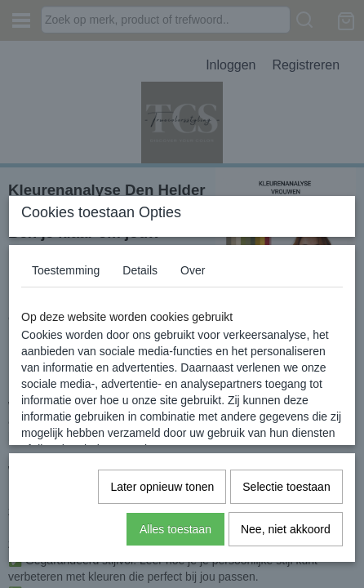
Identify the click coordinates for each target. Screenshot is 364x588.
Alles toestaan (175, 529)
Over (193, 270)
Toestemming (66, 270)
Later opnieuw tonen (162, 487)
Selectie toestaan (286, 487)
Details (140, 270)
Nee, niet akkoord (286, 529)
